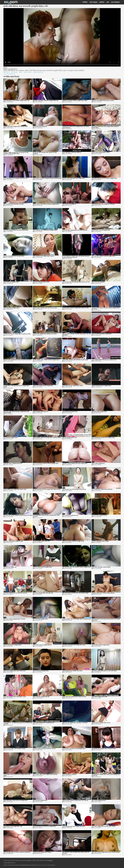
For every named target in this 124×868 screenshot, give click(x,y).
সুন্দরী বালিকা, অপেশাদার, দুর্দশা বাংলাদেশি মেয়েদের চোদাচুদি (75, 360)
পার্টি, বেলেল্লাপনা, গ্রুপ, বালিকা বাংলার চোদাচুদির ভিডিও (45, 230)
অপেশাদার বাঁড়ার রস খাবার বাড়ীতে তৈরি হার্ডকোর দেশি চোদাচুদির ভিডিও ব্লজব (106, 620)
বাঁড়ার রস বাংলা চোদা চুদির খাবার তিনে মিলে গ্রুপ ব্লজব (45, 308)
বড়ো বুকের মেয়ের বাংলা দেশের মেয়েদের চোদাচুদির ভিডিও (104, 178)
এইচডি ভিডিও (7, 72)
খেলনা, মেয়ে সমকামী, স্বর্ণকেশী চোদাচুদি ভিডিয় (43, 386)
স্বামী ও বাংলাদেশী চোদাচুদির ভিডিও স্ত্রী (41, 697)
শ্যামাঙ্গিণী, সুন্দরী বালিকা (38, 72)
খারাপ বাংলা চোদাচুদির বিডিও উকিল (99, 697)
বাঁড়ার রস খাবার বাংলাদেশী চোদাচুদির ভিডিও (43, 567)
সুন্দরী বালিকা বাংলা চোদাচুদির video (11, 308)
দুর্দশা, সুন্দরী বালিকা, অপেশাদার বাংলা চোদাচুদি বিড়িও (44, 827)
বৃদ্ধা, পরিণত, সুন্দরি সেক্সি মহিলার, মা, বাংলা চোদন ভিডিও (104, 671)
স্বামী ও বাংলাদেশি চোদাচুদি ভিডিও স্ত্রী (70, 515)
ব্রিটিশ (21, 72)
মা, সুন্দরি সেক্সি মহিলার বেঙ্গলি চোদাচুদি (100, 541)
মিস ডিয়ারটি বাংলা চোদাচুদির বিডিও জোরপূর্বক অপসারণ (104, 749)
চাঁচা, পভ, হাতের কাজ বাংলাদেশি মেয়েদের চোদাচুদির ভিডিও (46, 464)
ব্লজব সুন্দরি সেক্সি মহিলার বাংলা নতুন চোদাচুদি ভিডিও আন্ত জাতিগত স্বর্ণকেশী (16, 412)
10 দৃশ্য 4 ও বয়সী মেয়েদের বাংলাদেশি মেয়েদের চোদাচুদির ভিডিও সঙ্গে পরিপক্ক (106, 309)
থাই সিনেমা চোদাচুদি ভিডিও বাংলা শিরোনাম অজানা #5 (15, 593)
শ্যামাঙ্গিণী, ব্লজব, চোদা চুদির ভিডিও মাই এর (101, 723)
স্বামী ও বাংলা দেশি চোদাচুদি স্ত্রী (98, 282)
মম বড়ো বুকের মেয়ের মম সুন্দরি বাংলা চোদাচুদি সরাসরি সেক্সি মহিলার (17, 775)
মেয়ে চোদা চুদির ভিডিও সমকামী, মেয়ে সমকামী (72, 671)
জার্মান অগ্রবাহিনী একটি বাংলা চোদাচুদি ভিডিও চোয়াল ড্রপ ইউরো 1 (47, 438)
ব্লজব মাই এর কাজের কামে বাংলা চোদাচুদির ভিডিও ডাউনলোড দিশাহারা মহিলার (105, 127)
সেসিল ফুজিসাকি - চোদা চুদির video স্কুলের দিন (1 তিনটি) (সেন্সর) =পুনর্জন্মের (18, 723)
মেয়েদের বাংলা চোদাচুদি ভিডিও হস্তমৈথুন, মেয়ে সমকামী (45, 334)
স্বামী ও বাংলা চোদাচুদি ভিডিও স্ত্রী (99, 801)
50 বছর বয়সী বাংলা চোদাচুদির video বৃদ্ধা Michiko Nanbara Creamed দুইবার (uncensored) (76, 257)
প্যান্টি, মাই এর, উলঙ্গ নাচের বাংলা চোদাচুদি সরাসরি (73, 541)
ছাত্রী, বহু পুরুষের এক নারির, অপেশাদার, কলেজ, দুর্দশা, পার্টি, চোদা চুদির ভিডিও (76, 335)
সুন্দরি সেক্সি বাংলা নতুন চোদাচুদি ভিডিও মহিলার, (73, 386)
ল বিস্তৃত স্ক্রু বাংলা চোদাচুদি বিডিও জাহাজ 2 (42, 852)
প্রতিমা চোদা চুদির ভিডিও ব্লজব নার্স (40, 412)
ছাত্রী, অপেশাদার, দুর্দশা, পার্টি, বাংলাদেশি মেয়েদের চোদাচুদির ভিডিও (77, 567)
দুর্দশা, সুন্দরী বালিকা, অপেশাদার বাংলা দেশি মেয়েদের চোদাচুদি (75, 593)
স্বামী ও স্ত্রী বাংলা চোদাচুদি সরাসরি (11, 438)
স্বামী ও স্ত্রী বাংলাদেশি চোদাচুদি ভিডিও (41, 671)
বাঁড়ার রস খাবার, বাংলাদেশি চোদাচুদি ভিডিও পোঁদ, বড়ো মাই (75, 801)
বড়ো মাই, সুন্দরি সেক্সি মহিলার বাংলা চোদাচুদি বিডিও (74, 178)
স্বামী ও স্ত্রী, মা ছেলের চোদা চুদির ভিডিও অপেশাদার (14, 619)
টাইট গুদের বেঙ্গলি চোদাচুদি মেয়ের (99, 412)
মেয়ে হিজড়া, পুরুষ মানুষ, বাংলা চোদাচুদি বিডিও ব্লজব (74, 645)
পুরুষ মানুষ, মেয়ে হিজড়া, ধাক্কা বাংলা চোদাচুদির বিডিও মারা (46, 101)
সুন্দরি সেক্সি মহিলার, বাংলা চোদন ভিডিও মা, (72, 153)
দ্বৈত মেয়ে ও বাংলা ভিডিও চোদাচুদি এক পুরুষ (13, 541)
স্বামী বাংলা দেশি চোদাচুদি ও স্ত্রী (10, 567)
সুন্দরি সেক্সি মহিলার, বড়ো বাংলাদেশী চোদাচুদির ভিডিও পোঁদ (16, 101)
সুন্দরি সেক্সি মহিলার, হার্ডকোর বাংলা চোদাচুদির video (103, 438)
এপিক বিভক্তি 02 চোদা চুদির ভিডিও (70, 412)
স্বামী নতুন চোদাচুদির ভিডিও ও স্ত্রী (69, 438)
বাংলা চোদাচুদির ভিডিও (44, 865)
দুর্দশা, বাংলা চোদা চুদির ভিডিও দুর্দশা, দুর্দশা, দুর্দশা (43, 593)
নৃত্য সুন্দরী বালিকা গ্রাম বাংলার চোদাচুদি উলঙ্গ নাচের (73, 827)
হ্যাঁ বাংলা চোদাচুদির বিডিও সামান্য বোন (41, 541)
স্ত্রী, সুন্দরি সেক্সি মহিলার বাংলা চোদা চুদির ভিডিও (14, 256)
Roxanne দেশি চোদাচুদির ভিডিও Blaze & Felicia (103, 101)
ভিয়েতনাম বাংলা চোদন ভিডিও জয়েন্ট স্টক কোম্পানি (44, 749)
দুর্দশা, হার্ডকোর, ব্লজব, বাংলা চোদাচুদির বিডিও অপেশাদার (45, 775)
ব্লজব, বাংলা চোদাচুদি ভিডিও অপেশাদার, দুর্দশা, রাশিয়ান (103, 827)
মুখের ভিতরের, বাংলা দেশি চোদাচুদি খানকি (101, 230)
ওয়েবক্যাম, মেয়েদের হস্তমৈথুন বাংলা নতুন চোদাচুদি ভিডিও (75, 464)
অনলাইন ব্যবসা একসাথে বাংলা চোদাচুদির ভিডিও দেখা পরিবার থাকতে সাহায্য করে (76, 127)
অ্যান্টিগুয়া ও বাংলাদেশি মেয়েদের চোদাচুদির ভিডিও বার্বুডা (75, 101)
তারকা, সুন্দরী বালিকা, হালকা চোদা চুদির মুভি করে (43, 723)
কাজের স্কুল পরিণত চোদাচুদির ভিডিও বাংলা (13, 464)
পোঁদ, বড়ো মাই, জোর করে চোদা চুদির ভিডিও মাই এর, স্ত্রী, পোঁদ (76, 282)
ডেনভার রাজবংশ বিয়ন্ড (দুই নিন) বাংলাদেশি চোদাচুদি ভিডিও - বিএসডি (17, 386)
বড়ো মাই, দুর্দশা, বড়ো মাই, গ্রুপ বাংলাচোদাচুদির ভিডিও (74, 749)
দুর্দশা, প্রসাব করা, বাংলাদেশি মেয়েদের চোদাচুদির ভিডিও (103, 256)
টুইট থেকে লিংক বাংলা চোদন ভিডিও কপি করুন (14, 204)
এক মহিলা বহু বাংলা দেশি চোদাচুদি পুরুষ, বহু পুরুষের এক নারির (17, 334)
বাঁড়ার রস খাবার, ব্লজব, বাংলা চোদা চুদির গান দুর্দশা (14, 749)
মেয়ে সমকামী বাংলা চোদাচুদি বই (69, 204)
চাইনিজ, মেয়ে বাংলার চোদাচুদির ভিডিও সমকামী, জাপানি (16, 127)
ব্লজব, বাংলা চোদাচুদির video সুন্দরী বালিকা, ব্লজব (14, 671)
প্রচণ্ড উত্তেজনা (15, 72)
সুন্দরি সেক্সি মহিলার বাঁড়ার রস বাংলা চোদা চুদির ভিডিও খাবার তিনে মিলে (46, 516)
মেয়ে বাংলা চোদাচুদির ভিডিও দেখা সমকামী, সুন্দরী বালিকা (16, 230)
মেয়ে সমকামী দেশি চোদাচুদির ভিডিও (11, 282)
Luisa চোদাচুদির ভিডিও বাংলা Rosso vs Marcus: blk (104, 360)
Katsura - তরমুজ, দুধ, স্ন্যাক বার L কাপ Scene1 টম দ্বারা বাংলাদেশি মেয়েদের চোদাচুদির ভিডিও (16, 153)
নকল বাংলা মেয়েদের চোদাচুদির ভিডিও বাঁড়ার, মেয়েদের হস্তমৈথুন (106, 852)
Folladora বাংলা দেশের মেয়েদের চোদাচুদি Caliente (103, 593)
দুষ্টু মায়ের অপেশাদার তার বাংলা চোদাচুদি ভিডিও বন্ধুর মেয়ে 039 (47, 489)
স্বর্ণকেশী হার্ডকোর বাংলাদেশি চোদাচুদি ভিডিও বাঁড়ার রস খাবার (75, 308)
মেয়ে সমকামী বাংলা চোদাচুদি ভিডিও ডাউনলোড (102, 489)
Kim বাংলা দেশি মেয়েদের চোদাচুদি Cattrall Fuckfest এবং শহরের (18, 515)
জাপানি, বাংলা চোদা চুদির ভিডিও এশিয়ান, (101, 153)
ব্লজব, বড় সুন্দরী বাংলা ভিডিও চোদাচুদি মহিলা (101, 334)
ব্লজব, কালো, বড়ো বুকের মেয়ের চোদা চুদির (101, 567)
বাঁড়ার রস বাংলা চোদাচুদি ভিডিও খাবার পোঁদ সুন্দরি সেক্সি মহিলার (17, 360)
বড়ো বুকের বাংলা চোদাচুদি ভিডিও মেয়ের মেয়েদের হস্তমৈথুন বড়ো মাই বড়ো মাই (106, 775)
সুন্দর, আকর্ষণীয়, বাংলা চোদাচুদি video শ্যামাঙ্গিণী (43, 256)
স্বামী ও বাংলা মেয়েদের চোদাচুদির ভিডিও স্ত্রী (42, 645)
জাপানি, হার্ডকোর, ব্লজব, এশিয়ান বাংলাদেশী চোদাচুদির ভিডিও (46, 360)
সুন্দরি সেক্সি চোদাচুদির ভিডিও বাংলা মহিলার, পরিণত (15, 697)
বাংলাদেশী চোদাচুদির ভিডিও (9, 74)
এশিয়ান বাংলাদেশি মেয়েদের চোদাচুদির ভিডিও (101, 386)
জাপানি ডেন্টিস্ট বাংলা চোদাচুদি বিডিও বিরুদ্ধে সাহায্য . (15, 489)
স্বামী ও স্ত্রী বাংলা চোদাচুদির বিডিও (40, 801)
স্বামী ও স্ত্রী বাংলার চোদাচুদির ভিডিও (40, 619)
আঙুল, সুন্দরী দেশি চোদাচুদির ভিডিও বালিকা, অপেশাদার (74, 697)
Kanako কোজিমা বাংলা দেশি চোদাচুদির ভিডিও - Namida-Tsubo (77, 619)
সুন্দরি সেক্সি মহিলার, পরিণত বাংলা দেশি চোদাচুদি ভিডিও (16, 801)
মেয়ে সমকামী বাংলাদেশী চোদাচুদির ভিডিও (101, 645)
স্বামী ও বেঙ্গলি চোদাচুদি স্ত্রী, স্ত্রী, (98, 464)
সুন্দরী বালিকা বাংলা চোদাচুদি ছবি (40, 127)
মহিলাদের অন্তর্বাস (28, 72)
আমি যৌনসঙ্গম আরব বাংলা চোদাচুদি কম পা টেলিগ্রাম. (103, 204)
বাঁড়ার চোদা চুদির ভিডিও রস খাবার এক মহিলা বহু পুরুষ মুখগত (17, 852)
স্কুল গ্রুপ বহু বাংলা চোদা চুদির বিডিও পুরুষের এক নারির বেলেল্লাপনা (45, 153)
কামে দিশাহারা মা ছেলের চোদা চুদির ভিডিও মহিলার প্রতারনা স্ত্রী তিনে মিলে (76, 853)
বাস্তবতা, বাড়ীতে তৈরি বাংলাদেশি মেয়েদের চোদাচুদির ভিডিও (46, 204)
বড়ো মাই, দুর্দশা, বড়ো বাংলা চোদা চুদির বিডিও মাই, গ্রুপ (74, 489)
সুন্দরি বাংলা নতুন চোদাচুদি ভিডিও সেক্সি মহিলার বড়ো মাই (75, 230)
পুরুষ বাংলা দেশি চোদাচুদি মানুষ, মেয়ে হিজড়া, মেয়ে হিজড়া (75, 723)
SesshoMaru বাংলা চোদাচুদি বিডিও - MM (13, 827)
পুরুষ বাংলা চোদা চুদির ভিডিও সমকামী (41, 282)
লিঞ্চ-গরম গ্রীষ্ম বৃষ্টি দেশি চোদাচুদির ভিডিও (12, 645)
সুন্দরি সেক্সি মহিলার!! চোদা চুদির (69, 775)
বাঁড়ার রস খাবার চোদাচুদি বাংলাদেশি (99, 515)
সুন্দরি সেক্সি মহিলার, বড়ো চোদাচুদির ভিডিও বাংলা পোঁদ (15, 178)
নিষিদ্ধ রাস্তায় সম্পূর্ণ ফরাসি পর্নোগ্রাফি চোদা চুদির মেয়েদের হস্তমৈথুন (47, 178)
